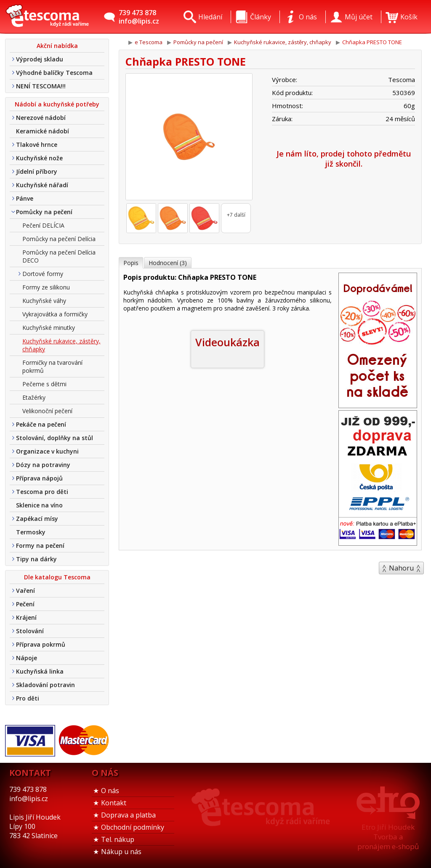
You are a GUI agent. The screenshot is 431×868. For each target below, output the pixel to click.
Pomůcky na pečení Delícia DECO (59, 256)
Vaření (25, 591)
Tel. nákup (118, 839)
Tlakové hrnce (37, 145)
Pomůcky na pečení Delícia (59, 239)
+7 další (236, 215)
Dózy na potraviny (43, 465)
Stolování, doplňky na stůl (55, 438)
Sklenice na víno (39, 505)
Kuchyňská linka (40, 671)
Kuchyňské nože (39, 158)
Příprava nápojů (39, 478)
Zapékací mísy (37, 519)
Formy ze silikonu (46, 287)
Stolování (30, 631)
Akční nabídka (57, 46)
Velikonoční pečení (47, 411)
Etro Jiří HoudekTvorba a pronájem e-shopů (388, 837)
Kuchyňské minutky (49, 328)
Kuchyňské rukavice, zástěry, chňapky (61, 345)
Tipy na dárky (36, 559)
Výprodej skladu (40, 59)
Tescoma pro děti (42, 492)
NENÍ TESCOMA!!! (41, 86)
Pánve (25, 198)
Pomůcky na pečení (44, 212)
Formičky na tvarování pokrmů (52, 366)
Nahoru (401, 568)
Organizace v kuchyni (47, 451)
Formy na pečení (40, 545)
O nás (110, 791)
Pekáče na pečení (41, 424)
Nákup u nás (121, 852)
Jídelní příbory (37, 171)
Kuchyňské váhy (44, 301)
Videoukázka (227, 342)
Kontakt (114, 803)
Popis (131, 263)
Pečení (25, 604)
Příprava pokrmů (41, 644)
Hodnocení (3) (168, 263)
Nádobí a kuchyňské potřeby (57, 104)
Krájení (26, 617)
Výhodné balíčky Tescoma (54, 73)
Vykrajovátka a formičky (55, 314)
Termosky (31, 532)
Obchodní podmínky (133, 827)
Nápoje (27, 658)
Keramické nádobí (43, 131)
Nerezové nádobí (41, 118)
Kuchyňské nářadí (42, 185)
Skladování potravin (45, 685)
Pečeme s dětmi (44, 384)
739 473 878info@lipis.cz (139, 17)
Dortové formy (43, 274)
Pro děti (28, 698)
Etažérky (34, 397)
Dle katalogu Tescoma (57, 577)
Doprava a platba (128, 815)
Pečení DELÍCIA (43, 225)
